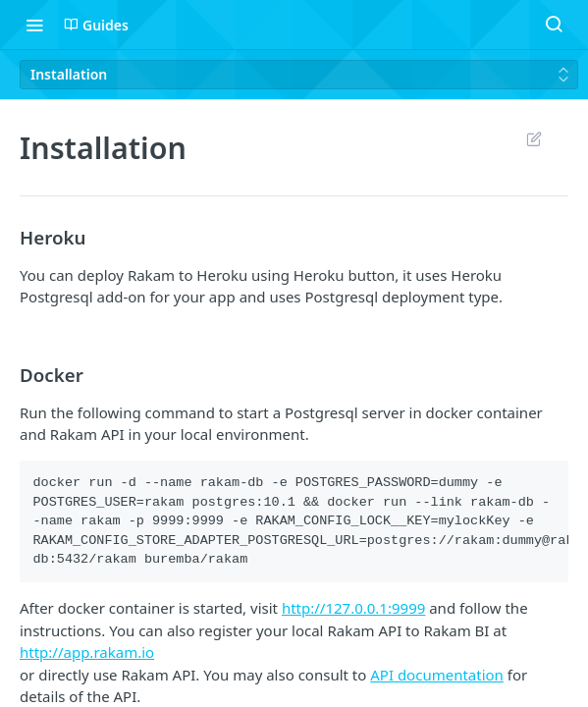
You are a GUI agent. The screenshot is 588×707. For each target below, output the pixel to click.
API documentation (437, 675)
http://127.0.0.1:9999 (353, 608)
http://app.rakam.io (87, 652)
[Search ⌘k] (554, 25)
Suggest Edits (534, 138)
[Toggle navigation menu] (34, 25)
